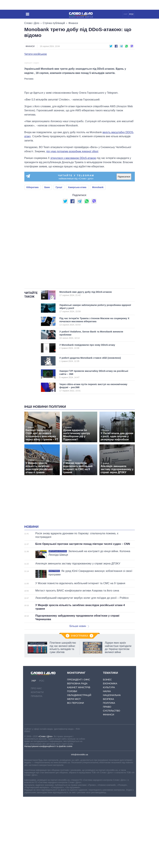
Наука (107, 763)
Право (107, 778)
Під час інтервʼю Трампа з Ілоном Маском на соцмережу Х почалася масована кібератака (94, 393)
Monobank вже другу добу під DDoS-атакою (92, 365)
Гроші (59, 259)
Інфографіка (80, 707)
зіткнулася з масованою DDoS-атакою (73, 229)
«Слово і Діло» (45, 808)
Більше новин (79, 697)
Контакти (37, 764)
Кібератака (33, 259)
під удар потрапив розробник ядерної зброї (72, 223)
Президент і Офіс (79, 751)
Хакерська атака (77, 259)
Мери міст (74, 770)
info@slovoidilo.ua (79, 826)
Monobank (98, 259)
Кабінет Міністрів (79, 759)
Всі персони (75, 774)
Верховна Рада (77, 755)
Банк (47, 259)
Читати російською (36, 54)
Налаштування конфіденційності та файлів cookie (48, 818)
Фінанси (73, 23)
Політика (109, 774)
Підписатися (124, 248)
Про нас (36, 760)
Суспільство (112, 782)
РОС (131, 14)
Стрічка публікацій (54, 23)
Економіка (110, 755)
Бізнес (107, 751)
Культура (109, 759)
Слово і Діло (32, 23)
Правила (37, 767)
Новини (32, 598)
